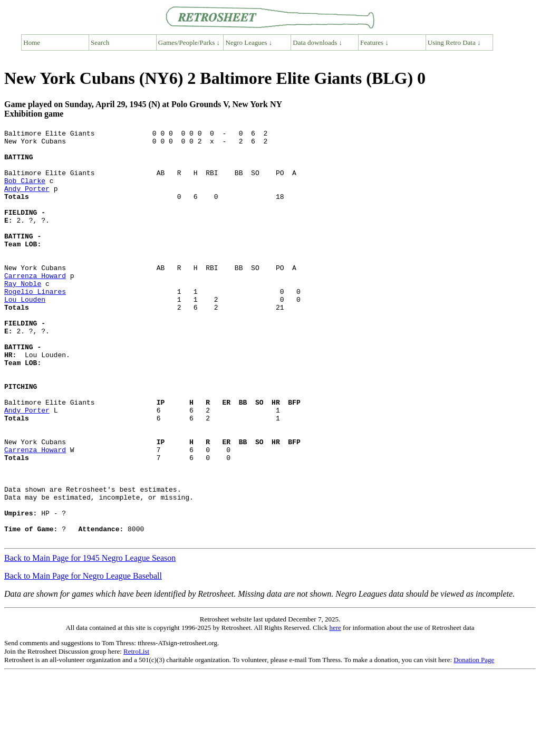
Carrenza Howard (35, 305)
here (335, 710)
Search (100, 42)
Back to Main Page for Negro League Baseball (83, 658)
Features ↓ (374, 42)
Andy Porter (27, 201)
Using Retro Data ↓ (454, 42)
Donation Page (474, 742)
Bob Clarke (25, 192)
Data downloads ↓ (317, 42)
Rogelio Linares (35, 324)
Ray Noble (23, 315)
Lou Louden (25, 334)
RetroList (136, 734)
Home (32, 42)
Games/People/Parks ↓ (189, 42)
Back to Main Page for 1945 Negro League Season (90, 640)
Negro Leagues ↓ (249, 42)
